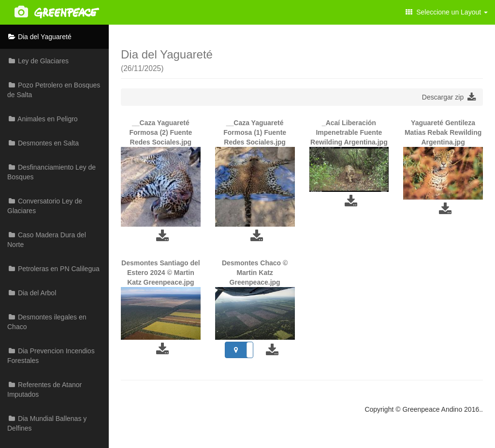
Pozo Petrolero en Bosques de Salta (54, 90)
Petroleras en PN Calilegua (53, 269)
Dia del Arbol (32, 293)
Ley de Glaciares (38, 61)
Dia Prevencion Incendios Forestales (51, 356)
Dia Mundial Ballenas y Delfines (47, 423)
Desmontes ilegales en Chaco (47, 322)
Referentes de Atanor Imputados (44, 390)
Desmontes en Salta (43, 143)
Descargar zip (449, 97)
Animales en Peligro (43, 119)
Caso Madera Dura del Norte (47, 240)
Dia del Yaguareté (39, 37)
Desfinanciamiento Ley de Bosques (51, 172)
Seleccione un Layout (447, 12)
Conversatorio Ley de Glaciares (45, 206)
